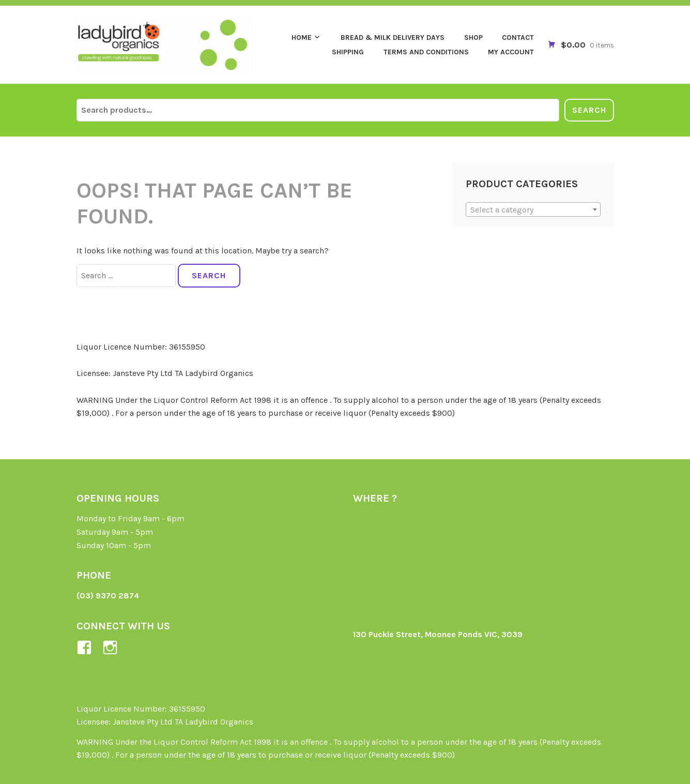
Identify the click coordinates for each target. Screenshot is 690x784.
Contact (518, 37)
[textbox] (533, 210)
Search (589, 110)
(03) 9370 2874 (108, 595)
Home (302, 37)
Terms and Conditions (426, 52)
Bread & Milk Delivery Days (393, 37)
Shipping (348, 52)
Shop (473, 37)
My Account (511, 52)
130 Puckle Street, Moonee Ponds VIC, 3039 (438, 634)
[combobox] (533, 209)
